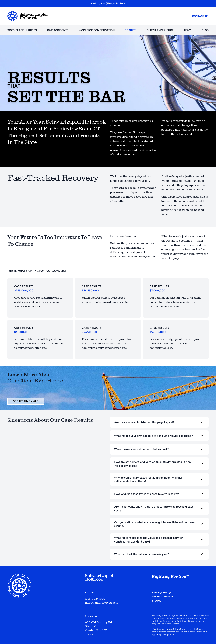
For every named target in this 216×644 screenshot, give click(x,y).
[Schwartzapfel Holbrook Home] (28, 16)
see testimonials (26, 401)
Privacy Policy (161, 593)
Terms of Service (163, 597)
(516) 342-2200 (95, 599)
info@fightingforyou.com (102, 603)
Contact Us (200, 16)
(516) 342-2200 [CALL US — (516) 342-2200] (115, 3)
